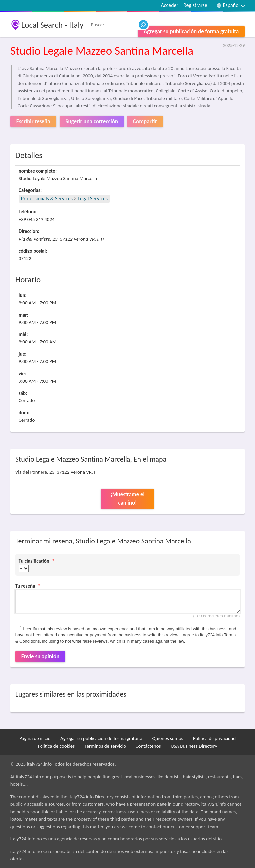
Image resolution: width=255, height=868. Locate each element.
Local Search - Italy (52, 25)
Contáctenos (148, 746)
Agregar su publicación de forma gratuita (191, 31)
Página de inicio (35, 738)
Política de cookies (56, 746)
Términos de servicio (105, 746)
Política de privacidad (214, 738)
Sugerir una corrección (92, 122)
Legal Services (93, 199)
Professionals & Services (47, 199)
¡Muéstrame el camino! (127, 499)
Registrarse (195, 5)
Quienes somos (168, 738)
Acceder (170, 5)
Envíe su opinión (41, 656)
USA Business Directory (194, 746)
